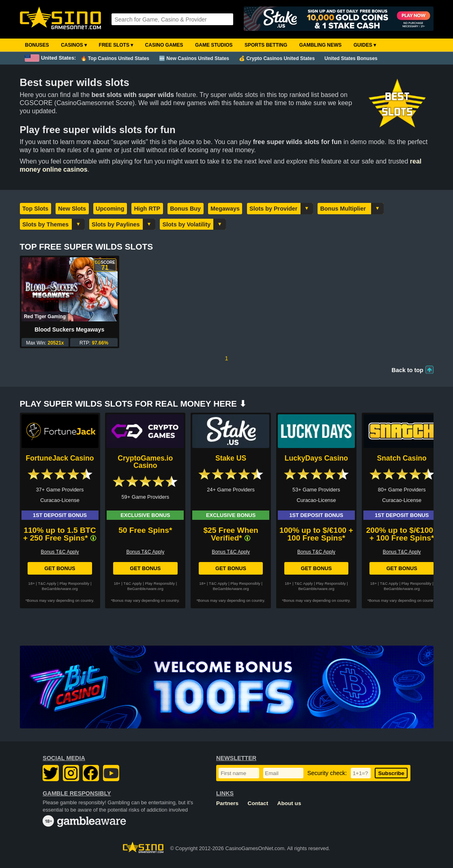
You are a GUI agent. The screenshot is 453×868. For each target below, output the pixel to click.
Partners (227, 803)
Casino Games (164, 45)
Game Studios (214, 45)
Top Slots (35, 209)
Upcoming (110, 209)
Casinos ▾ (74, 45)
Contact (258, 803)
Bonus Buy (185, 209)
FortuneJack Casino (60, 458)
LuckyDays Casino (316, 458)
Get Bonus (60, 568)
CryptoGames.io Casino (145, 462)
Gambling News (321, 45)
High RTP (147, 209)
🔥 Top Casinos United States (115, 58)
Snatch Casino (402, 458)
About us (289, 803)
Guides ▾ (365, 45)
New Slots (72, 209)
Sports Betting (266, 45)
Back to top (408, 370)
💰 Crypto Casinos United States (277, 58)
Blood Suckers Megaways (69, 330)
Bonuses (37, 45)
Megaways (225, 209)
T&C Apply (47, 583)
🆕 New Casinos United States (194, 58)
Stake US (231, 458)
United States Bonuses (351, 58)
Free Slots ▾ (116, 45)
